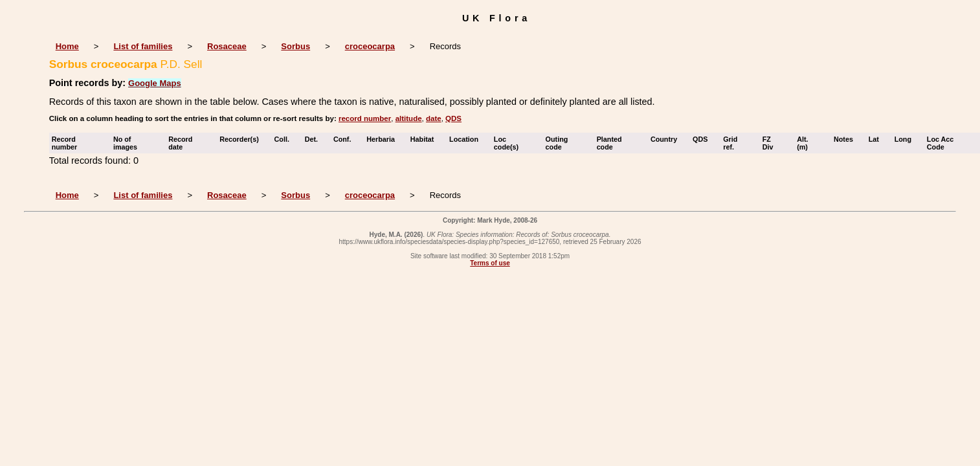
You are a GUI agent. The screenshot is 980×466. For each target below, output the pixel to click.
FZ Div (771, 143)
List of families (143, 46)
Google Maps (155, 83)
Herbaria (384, 139)
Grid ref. (731, 143)
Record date (180, 143)
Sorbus (295, 46)
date (434, 118)
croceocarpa (370, 46)
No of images (128, 143)
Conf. (345, 139)
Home (67, 46)
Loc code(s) (509, 143)
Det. (314, 139)
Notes (846, 139)
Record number (68, 143)
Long (906, 139)
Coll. (285, 139)
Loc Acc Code (941, 143)
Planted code (609, 143)
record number (365, 118)
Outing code (557, 143)
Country (667, 139)
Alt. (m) (805, 143)
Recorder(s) (242, 139)
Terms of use (490, 263)
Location (467, 139)
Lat (877, 139)
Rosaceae (227, 46)
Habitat (425, 139)
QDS (453, 118)
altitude (409, 118)
